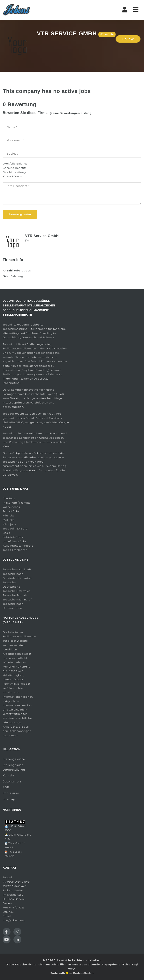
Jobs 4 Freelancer (15, 550)
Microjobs (9, 524)
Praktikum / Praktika (17, 503)
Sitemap (9, 799)
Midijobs (9, 520)
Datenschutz (12, 781)
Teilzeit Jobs (11, 511)
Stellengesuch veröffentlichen (14, 767)
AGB (6, 787)
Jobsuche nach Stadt (17, 569)
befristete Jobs (13, 537)
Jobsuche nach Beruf (17, 599)
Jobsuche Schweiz (15, 595)
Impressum (11, 793)
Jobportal (23, 325)
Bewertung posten (20, 214)
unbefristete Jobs (15, 541)
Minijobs (9, 515)
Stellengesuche (14, 759)
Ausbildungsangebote (18, 546)
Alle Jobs (9, 498)
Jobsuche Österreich (17, 591)
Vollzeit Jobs (11, 507)
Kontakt (9, 775)
